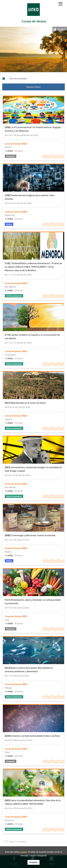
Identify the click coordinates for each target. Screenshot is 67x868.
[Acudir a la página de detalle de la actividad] (33, 128)
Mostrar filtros (34, 87)
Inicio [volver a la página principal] (4, 78)
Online (9, 224)
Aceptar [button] (33, 862)
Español (61, 29)
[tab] (33, 13)
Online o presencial (14, 296)
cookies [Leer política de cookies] (23, 852)
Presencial (11, 156)
